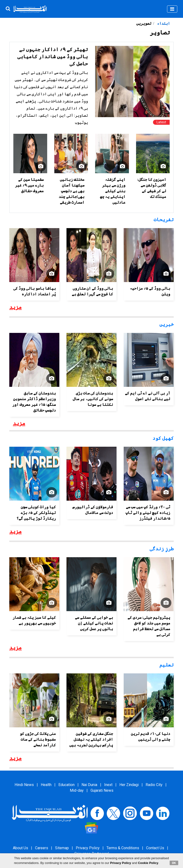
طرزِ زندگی (162, 549)
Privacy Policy (88, 848)
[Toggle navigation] (172, 9)
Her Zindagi (129, 785)
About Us (20, 848)
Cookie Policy (148, 863)
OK (174, 863)
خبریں (167, 324)
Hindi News (24, 785)
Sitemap (62, 848)
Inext (108, 785)
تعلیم (167, 665)
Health (46, 785)
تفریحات (164, 220)
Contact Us (155, 848)
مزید (15, 307)
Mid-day (77, 790)
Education (66, 785)
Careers (42, 848)
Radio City (154, 785)
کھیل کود (163, 438)
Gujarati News (102, 790)
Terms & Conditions (123, 848)
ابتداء (163, 23)
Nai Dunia (89, 785)
